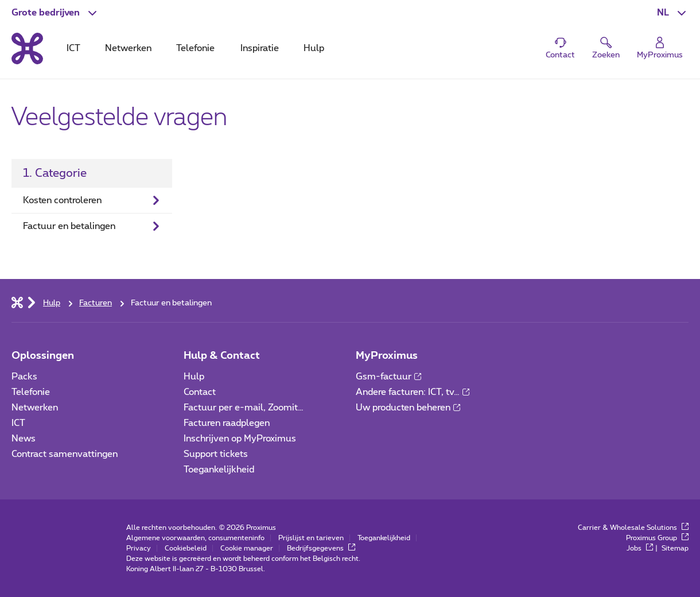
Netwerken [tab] (128, 48)
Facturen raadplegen (227, 423)
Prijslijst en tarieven (311, 538)
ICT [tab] (73, 48)
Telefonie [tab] (195, 48)
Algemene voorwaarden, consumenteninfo (195, 538)
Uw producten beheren (408, 408)
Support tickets (216, 454)
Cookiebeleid (186, 548)
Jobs (640, 548)
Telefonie (31, 392)
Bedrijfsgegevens (321, 548)
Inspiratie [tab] (260, 48)
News (24, 439)
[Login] (660, 49)
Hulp (194, 377)
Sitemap (675, 548)
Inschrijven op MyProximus (240, 439)
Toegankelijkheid (219, 470)
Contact (200, 392)
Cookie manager (247, 548)
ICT (18, 423)
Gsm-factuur (388, 377)
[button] (55, 13)
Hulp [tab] (314, 48)
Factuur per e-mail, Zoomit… (244, 408)
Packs (24, 377)
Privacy (139, 548)
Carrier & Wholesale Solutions (633, 528)
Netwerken (35, 408)
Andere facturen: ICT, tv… (413, 392)
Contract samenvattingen (65, 454)
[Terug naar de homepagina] (27, 48)
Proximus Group (657, 538)
